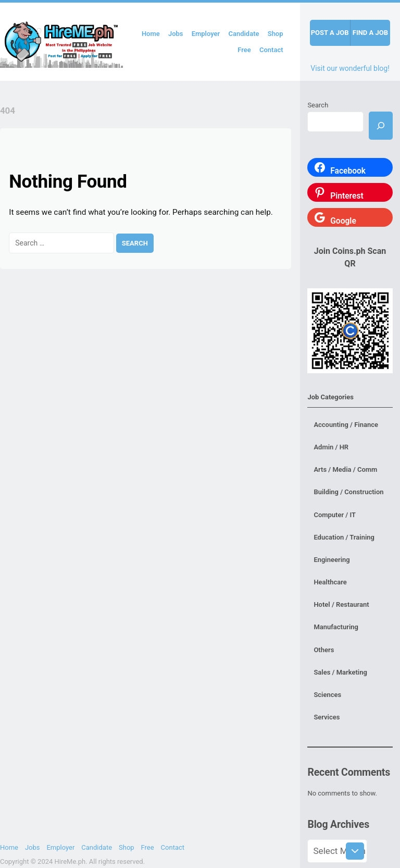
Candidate (243, 34)
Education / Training (344, 537)
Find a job (370, 33)
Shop (276, 34)
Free (244, 50)
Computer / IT (335, 515)
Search (318, 105)
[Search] (381, 126)
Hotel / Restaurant (341, 604)
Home (151, 34)
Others (324, 650)
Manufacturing (336, 627)
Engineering (332, 560)
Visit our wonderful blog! (350, 68)
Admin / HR (331, 447)
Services (327, 717)
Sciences (327, 695)
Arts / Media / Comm (345, 469)
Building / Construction (348, 492)
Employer (206, 34)
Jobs (176, 34)
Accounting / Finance (346, 425)
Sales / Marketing (340, 672)
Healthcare (330, 582)
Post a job (330, 33)
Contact (271, 50)
